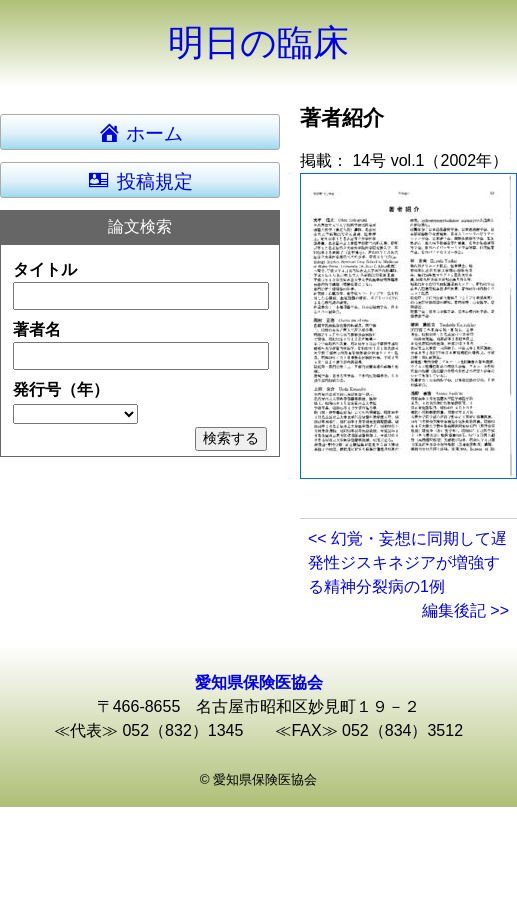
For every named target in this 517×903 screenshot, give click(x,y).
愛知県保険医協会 (259, 682)
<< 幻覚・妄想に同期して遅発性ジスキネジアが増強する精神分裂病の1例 (407, 562)
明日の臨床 (258, 42)
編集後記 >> (465, 610)
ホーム (149, 132)
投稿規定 (139, 180)
